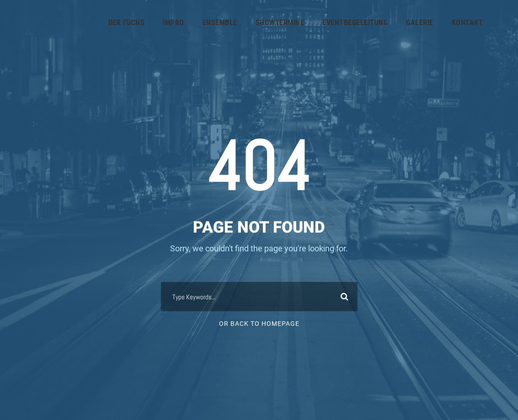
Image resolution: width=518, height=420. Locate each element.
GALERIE (420, 23)
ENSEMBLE (220, 23)
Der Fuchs (127, 23)
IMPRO (174, 23)
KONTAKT (467, 23)
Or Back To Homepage (259, 324)
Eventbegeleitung (355, 23)
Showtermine (280, 23)
